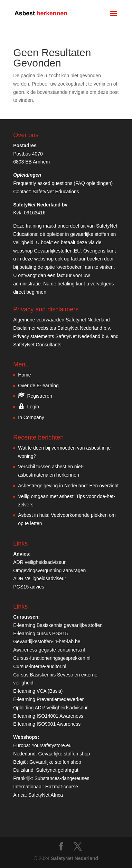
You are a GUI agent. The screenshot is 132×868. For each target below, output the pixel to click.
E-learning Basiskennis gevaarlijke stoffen (58, 625)
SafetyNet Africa (46, 795)
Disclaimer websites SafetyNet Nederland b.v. (62, 328)
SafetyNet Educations (56, 192)
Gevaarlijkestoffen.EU (57, 251)
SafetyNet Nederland (74, 858)
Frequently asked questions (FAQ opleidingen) (63, 183)
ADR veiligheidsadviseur (39, 562)
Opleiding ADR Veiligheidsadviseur (50, 708)
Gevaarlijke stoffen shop (64, 754)
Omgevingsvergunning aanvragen (49, 570)
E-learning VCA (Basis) (38, 691)
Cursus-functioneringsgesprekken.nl (52, 658)
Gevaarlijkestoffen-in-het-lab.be (47, 641)
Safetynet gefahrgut (57, 770)
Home (24, 375)
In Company (31, 417)
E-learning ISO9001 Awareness (47, 724)
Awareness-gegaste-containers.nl (49, 650)
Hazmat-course (62, 787)
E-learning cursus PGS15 (40, 634)
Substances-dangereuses (62, 778)
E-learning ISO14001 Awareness (48, 716)
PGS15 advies (29, 587)
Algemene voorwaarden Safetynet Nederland (61, 320)
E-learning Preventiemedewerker (48, 699)
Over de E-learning (38, 386)
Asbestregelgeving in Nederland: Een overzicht (68, 486)
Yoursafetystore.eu (51, 745)
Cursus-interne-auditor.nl (40, 666)
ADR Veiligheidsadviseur (40, 578)
